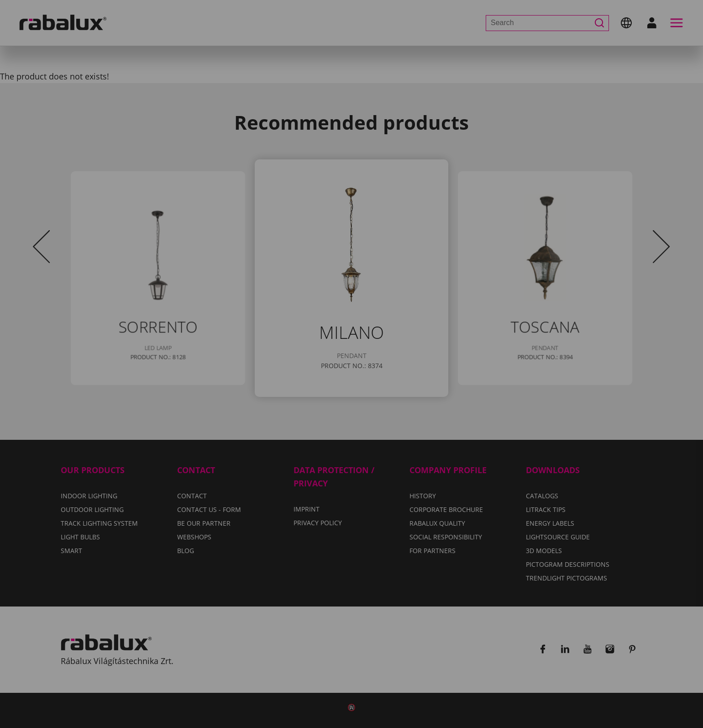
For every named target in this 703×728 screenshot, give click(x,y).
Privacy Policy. (387, 382)
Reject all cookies (346, 409)
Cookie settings (252, 409)
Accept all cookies (446, 409)
